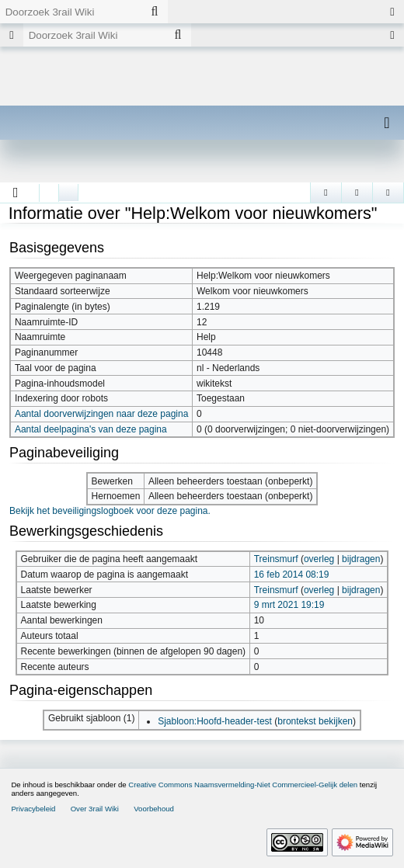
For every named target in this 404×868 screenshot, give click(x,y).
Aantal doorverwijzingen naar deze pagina (101, 414)
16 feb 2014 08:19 (292, 575)
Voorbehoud (154, 809)
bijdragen (361, 559)
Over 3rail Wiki (95, 809)
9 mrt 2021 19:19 (289, 605)
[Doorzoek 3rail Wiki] (71, 12)
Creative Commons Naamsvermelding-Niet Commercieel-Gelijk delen (243, 785)
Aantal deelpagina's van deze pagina (91, 429)
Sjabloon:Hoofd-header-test (215, 721)
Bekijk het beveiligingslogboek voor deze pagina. (110, 511)
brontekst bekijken (315, 721)
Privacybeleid (33, 809)
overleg (319, 559)
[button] (16, 193)
